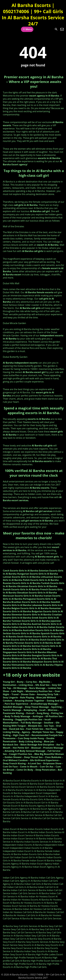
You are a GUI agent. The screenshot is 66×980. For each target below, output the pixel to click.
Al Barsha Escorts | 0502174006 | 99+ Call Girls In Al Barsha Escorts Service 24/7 (33, 14)
